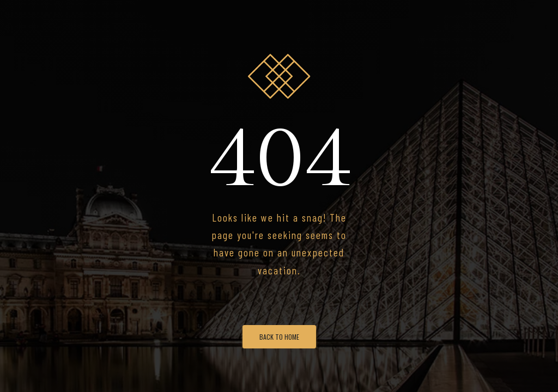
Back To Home (279, 337)
